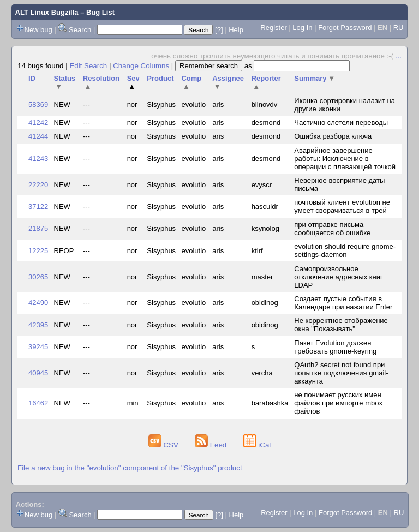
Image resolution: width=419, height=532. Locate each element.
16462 (38, 403)
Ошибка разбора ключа (333, 136)
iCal (257, 445)
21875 (38, 228)
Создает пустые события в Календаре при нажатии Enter (343, 303)
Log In (302, 28)
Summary (315, 78)
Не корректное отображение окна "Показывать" (341, 325)
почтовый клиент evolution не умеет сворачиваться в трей (342, 206)
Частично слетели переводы (341, 122)
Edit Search (88, 66)
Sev (133, 82)
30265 (38, 277)
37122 (38, 207)
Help (236, 30)
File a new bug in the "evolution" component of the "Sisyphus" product (130, 468)
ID (32, 78)
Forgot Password (345, 28)
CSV (164, 445)
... (399, 56)
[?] (219, 30)
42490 (38, 303)
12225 (38, 251)
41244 (38, 136)
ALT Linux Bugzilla (47, 12)
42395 (38, 325)
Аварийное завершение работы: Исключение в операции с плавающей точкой (345, 159)
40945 (38, 373)
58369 (38, 104)
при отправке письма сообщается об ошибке (332, 229)
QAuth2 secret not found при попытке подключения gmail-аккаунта (341, 373)
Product (160, 78)
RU (399, 28)
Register (273, 28)
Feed (212, 445)
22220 (38, 185)
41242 (38, 122)
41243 (38, 159)
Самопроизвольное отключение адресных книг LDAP (338, 277)
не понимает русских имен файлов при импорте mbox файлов (338, 403)
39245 (38, 347)
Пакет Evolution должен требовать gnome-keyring (335, 347)
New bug (38, 30)
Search (80, 30)
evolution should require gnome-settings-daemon (345, 250)
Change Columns (141, 66)
